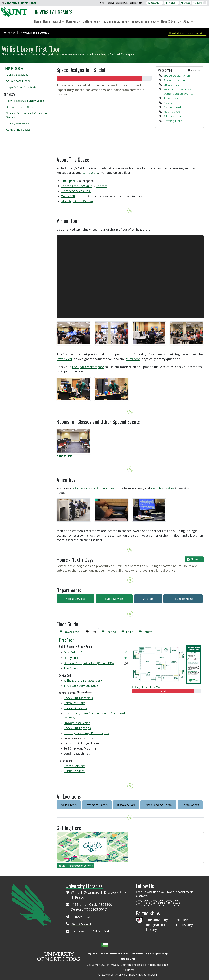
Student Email (122, 3)
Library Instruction (77, 723)
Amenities (171, 98)
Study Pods (71, 658)
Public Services (114, 599)
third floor (133, 359)
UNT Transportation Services (75, 866)
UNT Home (127, 970)
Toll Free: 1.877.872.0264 (90, 931)
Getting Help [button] (91, 21)
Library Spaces (13, 68)
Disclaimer (93, 965)
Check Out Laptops (77, 728)
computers (90, 173)
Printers (101, 186)
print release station (87, 488)
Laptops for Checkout (77, 186)
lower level (64, 359)
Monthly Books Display (77, 201)
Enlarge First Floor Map (147, 687)
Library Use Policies (19, 123)
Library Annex (190, 805)
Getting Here (173, 121)
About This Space (176, 80)
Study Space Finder (18, 81)
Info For (170, 3)
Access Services (75, 599)
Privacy (115, 965)
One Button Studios (78, 652)
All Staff (148, 599)
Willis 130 (68, 196)
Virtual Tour (172, 84)
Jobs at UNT (128, 959)
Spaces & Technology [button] (145, 21)
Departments (173, 107)
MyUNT (103, 3)
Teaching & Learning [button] (116, 21)
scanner (109, 488)
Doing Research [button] (54, 21)
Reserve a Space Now (19, 107)
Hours (168, 103)
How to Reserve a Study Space (25, 101)
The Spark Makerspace (88, 367)
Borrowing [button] (73, 21)
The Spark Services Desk (81, 686)
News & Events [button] (171, 21)
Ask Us (185, 3)
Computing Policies (18, 130)
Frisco (80, 897)
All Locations (172, 116)
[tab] (70, 632)
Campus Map (159, 953)
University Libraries (53, 12)
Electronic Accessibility (135, 965)
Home (38, 21)
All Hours (194, 559)
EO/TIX (105, 965)
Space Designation (177, 75)
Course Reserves (75, 708)
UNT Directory (136, 3)
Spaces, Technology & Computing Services (27, 115)
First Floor (66, 640)
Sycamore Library (97, 805)
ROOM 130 (65, 456)
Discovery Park (126, 805)
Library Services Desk (76, 191)
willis (16, 33)
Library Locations (17, 75)
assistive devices (163, 488)
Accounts (153, 3)
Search (200, 3)
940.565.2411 (81, 924)
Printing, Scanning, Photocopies (86, 733)
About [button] (188, 21)
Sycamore (92, 892)
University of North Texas (19, 3)
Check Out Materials (78, 698)
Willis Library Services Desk (83, 680)
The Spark (68, 181)
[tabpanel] (130, 707)
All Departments (183, 599)
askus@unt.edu (83, 917)
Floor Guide (172, 112)
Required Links (159, 965)
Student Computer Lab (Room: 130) (89, 663)
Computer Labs (75, 703)
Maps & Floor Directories (22, 87)
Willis (75, 892)
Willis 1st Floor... (36, 33)
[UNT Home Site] (31, 904)
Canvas (111, 3)
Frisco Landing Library (158, 805)
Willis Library (69, 805)
